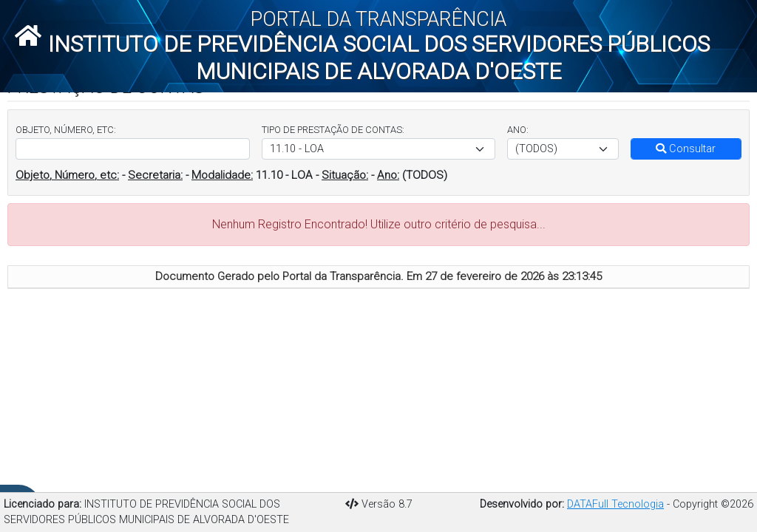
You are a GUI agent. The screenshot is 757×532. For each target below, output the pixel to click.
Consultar (686, 149)
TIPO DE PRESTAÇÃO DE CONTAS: (333, 130)
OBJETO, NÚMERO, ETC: (66, 130)
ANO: (518, 130)
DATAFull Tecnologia (615, 504)
